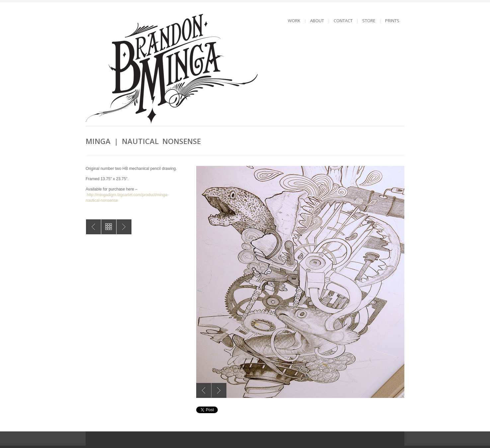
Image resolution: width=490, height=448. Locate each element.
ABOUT (317, 21)
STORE (369, 21)
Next (219, 390)
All (109, 227)
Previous (204, 390)
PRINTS (392, 21)
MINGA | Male (124, 227)
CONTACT (343, 21)
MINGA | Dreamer (93, 227)
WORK (294, 21)
